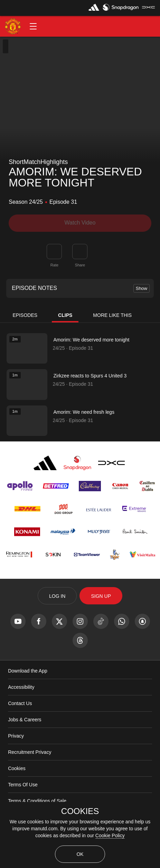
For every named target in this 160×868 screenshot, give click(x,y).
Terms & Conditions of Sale (37, 801)
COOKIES (80, 811)
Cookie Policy (110, 835)
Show (142, 288)
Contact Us (20, 703)
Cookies (17, 768)
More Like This (112, 315)
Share (80, 265)
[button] (33, 26)
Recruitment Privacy (30, 752)
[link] (80, 252)
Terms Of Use (23, 785)
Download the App (28, 671)
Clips (65, 315)
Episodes (25, 315)
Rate (54, 265)
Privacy (16, 736)
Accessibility (21, 687)
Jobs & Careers (25, 720)
